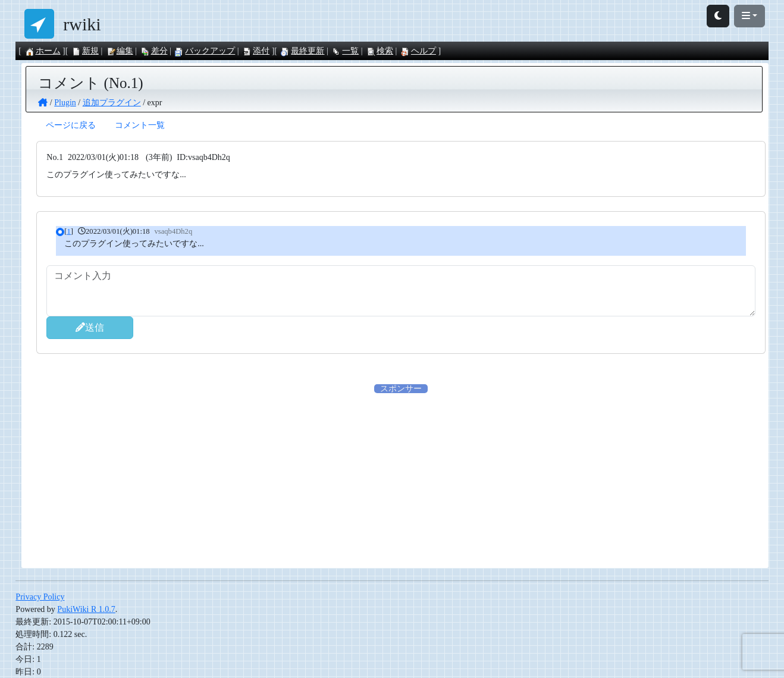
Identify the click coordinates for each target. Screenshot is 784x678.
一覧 (345, 51)
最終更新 (302, 51)
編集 (120, 51)
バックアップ (205, 51)
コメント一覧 (140, 125)
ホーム (43, 51)
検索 (380, 51)
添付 (256, 51)
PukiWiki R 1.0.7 (86, 609)
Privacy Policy (40, 597)
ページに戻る (71, 125)
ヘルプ (418, 51)
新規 (85, 51)
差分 (154, 51)
